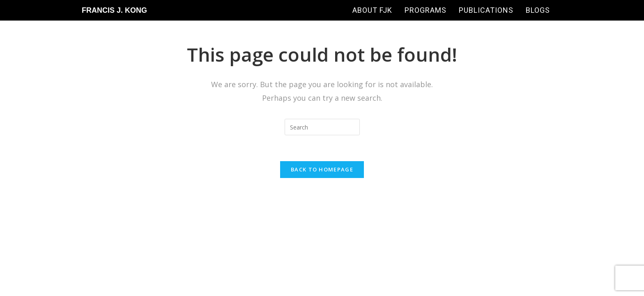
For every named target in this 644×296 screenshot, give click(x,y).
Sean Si (465, 204)
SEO (291, 204)
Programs (425, 10)
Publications (486, 10)
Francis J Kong (254, 204)
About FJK (372, 10)
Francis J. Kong (114, 10)
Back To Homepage (322, 169)
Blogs (538, 10)
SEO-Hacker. (329, 204)
